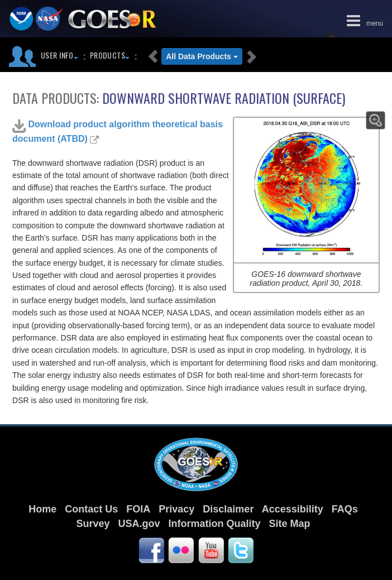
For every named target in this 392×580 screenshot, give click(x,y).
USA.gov (139, 524)
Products (110, 55)
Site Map (290, 524)
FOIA (138, 509)
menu (362, 19)
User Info (59, 55)
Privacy (176, 509)
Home (42, 509)
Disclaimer (228, 509)
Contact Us (91, 509)
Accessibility (293, 509)
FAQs (345, 509)
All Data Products (202, 56)
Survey (93, 524)
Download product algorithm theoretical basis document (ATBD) (118, 131)
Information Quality (215, 524)
